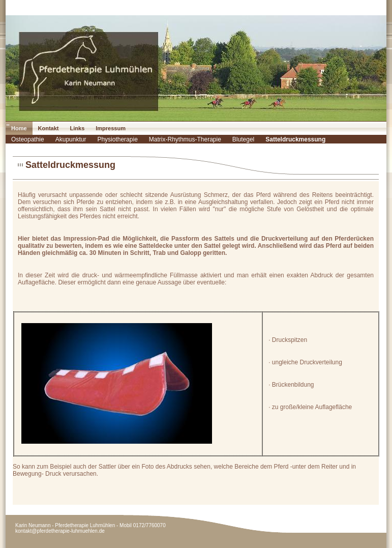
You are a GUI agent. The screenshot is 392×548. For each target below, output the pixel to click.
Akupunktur (71, 139)
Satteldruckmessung (295, 139)
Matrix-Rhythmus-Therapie (185, 139)
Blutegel (243, 139)
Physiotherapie (117, 139)
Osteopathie (28, 139)
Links (78, 128)
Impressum (111, 128)
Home (19, 128)
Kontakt (49, 128)
